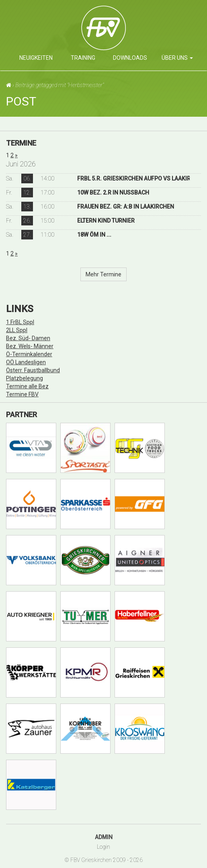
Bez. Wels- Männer (30, 346)
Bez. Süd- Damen (28, 338)
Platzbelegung (25, 378)
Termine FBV (22, 394)
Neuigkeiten (36, 58)
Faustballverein (130, 31)
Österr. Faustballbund (33, 370)
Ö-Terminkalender (29, 354)
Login (103, 847)
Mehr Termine (103, 274)
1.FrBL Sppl (20, 322)
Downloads (130, 58)
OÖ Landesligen (26, 362)
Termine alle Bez (27, 386)
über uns (177, 58)
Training (83, 58)
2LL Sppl (17, 330)
